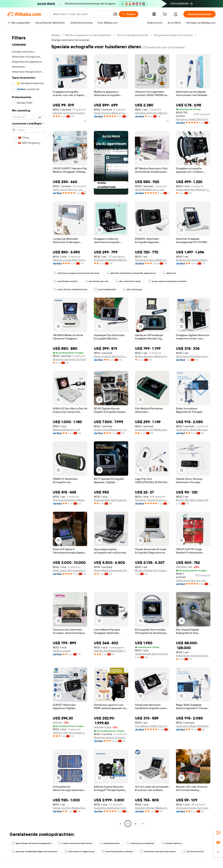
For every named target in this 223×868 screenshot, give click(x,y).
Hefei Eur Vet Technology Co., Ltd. (70, 733)
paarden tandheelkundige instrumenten (35, 851)
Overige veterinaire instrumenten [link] (71, 40)
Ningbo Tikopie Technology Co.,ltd (152, 570)
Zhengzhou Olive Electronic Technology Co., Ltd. (193, 356)
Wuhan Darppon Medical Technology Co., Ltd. (152, 356)
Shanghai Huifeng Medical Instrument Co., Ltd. (152, 260)
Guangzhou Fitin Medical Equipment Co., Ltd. (152, 430)
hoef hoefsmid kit (105, 289)
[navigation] (28, 430)
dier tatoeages (133, 289)
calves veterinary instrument (75, 843)
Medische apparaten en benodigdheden (88, 35)
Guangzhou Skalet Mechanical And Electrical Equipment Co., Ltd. (193, 430)
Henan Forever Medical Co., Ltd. (111, 113)
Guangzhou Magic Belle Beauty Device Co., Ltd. (193, 726)
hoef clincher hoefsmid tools (70, 289)
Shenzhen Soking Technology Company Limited (111, 737)
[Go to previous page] (120, 824)
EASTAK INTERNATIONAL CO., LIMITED (111, 651)
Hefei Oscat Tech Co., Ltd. (68, 190)
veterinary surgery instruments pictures (77, 273)
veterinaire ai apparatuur (80, 851)
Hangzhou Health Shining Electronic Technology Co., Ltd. (193, 119)
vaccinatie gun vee (97, 281)
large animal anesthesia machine (167, 281)
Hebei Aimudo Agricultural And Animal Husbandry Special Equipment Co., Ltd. (152, 654)
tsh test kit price (193, 851)
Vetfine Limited (62, 651)
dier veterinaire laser (128, 281)
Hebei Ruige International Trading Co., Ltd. (193, 656)
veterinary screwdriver (141, 843)
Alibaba (55, 35)
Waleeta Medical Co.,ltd (66, 430)
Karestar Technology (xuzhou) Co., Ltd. (70, 113)
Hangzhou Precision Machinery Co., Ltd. (152, 113)
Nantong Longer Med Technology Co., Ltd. (70, 260)
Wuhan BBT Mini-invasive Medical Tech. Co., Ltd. (193, 500)
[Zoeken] (129, 14)
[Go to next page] (143, 824)
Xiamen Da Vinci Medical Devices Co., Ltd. (70, 808)
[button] (115, 14)
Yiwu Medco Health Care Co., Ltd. (152, 726)
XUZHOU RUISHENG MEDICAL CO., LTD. (111, 260)
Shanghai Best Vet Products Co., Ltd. (111, 500)
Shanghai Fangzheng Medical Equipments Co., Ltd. (193, 260)
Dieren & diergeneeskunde (133, 35)
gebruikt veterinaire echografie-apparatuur (131, 273)
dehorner (169, 273)
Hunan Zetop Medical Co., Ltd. (111, 430)
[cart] (165, 15)
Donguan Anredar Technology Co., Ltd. (193, 808)
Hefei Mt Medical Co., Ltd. (150, 190)
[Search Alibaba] (82, 14)
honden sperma (172, 843)
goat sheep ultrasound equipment (32, 843)
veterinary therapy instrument (158, 851)
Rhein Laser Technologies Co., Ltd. (70, 570)
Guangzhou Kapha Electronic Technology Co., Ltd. (111, 808)
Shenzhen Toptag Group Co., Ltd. (152, 500)
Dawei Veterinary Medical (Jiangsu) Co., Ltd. (193, 190)
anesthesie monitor (66, 281)
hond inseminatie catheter (117, 851)
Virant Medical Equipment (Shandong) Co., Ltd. (111, 570)
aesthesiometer (110, 843)
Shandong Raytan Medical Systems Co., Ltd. (152, 808)
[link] (218, 833)
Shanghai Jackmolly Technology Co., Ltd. (70, 359)
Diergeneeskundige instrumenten (173, 35)
